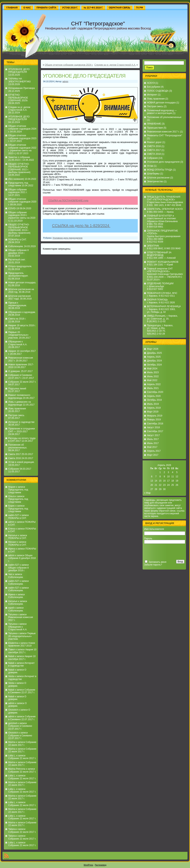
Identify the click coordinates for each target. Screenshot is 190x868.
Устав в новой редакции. (21, 462)
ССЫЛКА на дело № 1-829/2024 (81, 227)
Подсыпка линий (17, 389)
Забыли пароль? (153, 565)
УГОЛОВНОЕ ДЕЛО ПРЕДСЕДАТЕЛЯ (19, 71)
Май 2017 (152, 447)
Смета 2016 (15, 458)
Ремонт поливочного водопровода (19, 396)
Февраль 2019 (155, 416)
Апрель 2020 (154, 396)
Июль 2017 (153, 439)
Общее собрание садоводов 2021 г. (18, 191)
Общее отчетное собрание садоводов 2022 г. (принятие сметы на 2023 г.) (22, 149)
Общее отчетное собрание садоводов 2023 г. (22, 138)
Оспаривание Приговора (21, 88)
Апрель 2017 (154, 451)
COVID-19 (14, 208)
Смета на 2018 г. (17, 319)
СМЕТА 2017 (154, 150)
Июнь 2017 (153, 443)
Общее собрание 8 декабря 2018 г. (18, 252)
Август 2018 (153, 427)
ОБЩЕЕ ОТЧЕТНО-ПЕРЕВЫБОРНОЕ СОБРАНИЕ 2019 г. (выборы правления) (19, 229)
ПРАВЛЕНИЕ (154, 124)
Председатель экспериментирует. (18, 274)
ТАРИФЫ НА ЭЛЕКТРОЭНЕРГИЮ (19, 80)
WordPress (88, 865)
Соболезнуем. (16, 246)
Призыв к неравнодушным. (18, 304)
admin (11, 522)
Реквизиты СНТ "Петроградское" (165, 135)
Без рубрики (154, 87)
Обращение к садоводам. (22, 312)
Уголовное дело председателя (68, 240)
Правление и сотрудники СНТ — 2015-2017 (22, 430)
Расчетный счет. (17, 260)
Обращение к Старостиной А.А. (18, 343)
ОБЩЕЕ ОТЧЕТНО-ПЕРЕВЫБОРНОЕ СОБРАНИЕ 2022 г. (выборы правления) (19, 168)
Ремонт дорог (154, 142)
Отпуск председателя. (20, 266)
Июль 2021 (153, 388)
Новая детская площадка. (22, 283)
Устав (150, 166)
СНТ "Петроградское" (98, 24)
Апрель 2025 (154, 357)
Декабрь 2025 (154, 353)
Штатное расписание (158, 178)
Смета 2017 (15, 454)
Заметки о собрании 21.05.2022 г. (19, 159)
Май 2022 (152, 380)
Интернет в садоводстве (21, 422)
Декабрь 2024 (154, 361)
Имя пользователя (154, 529)
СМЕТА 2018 (154, 154)
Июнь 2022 (153, 376)
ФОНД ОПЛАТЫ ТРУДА (160, 170)
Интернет (152, 95)
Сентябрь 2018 (155, 424)
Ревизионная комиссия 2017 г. (163, 132)
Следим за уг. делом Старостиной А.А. (19, 109)
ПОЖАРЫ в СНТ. (17, 240)
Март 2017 (153, 455)
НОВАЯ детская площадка (161, 103)
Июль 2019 (153, 404)
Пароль (148, 539)
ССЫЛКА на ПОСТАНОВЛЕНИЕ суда (68, 201)
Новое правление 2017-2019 (22, 644)
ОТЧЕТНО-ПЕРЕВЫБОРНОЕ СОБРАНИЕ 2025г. (18, 98)
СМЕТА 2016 (154, 146)
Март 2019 (153, 412)
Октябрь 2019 (154, 400)
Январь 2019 (154, 420)
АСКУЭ (151, 83)
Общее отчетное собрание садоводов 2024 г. (22, 129)
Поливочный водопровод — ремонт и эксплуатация (162, 112)
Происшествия (155, 128)
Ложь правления (17, 409)
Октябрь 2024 (154, 365)
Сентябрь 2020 (155, 392)
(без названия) (16, 179)
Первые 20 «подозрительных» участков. (18, 335)
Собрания (152, 158)
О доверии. (14, 371)
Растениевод (101, 865)
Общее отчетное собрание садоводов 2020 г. (22, 202)
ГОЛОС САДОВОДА (158, 91)
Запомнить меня (157, 562)
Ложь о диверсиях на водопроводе (20, 403)
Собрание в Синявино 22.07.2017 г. (20, 376)
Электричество (155, 181)
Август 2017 (153, 435)
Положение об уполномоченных (164, 117)
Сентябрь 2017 (155, 431)
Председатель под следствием (18, 184)
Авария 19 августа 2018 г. (22, 325)
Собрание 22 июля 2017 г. (22, 382)
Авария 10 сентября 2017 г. (22, 651)
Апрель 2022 (154, 384)
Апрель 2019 (154, 408)
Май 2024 (152, 369)
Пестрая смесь (16, 415)
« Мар (147, 493)
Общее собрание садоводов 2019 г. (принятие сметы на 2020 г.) (22, 217)
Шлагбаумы (153, 174)
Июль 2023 (153, 372)
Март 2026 (153, 349)
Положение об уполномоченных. (18, 446)
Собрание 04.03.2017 (20, 469)
